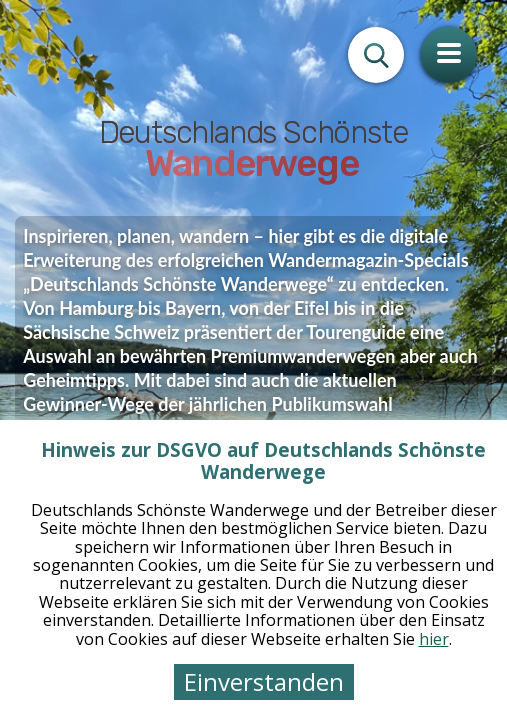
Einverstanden (264, 681)
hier (434, 639)
